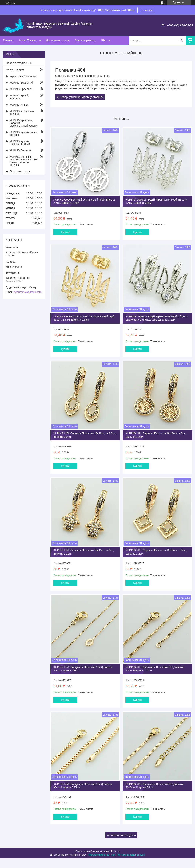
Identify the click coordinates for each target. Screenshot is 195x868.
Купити (65, 232)
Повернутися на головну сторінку (81, 97)
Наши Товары (28, 40)
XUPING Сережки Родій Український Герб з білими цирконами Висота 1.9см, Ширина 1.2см (157, 318)
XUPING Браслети (21, 89)
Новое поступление (19, 63)
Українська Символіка (23, 76)
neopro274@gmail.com (28, 292)
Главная (8, 40)
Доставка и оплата (58, 40)
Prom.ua (115, 851)
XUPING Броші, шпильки (19, 97)
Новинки (147, 10)
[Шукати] (181, 40)
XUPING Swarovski (21, 83)
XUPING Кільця (19, 105)
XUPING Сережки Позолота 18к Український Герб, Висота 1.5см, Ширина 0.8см (84, 318)
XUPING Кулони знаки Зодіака (23, 133)
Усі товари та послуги (120, 835)
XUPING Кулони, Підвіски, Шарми (20, 143)
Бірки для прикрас (21, 171)
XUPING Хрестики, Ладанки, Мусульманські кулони (23, 123)
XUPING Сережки (20, 150)
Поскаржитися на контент (101, 855)
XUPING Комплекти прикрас (22, 112)
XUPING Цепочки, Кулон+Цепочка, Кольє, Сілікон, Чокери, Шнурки (24, 161)
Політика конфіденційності (131, 855)
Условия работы (85, 40)
